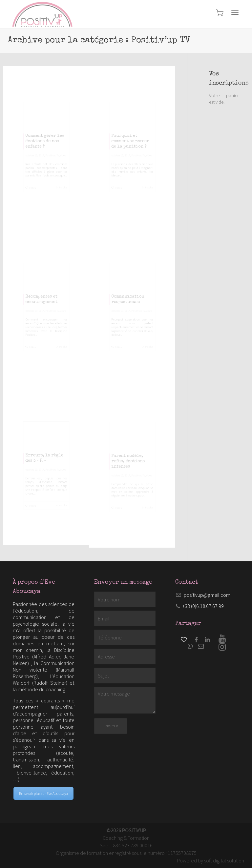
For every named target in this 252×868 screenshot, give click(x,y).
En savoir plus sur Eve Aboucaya (43, 793)
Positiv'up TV (57, 161)
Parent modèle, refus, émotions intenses (126, 459)
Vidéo (75, 161)
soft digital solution (224, 860)
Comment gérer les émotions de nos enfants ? (44, 137)
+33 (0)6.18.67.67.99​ (203, 606)
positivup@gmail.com (207, 595)
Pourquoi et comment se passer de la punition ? (129, 137)
